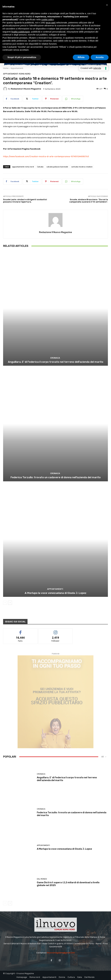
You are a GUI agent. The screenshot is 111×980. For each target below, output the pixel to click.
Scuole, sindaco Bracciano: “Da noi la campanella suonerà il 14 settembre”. (89, 201)
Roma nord (25, 74)
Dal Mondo (42, 879)
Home (6, 68)
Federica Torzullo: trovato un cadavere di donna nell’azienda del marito (56, 477)
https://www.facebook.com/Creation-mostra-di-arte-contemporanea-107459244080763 (46, 156)
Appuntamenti (17, 68)
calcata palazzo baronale (57, 167)
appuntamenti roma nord (23, 167)
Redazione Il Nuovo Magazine (26, 89)
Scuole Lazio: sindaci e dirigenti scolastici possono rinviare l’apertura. (25, 201)
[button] (107, 5)
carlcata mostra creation (82, 167)
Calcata (40, 167)
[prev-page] (5, 603)
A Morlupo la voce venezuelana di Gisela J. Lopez (56, 593)
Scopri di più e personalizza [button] (22, 57)
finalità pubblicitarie (21, 32)
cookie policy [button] (47, 20)
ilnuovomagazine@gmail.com (61, 953)
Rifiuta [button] (81, 57)
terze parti (51, 23)
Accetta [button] (100, 57)
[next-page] (10, 603)
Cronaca (55, 358)
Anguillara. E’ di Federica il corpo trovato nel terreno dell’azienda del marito (56, 362)
